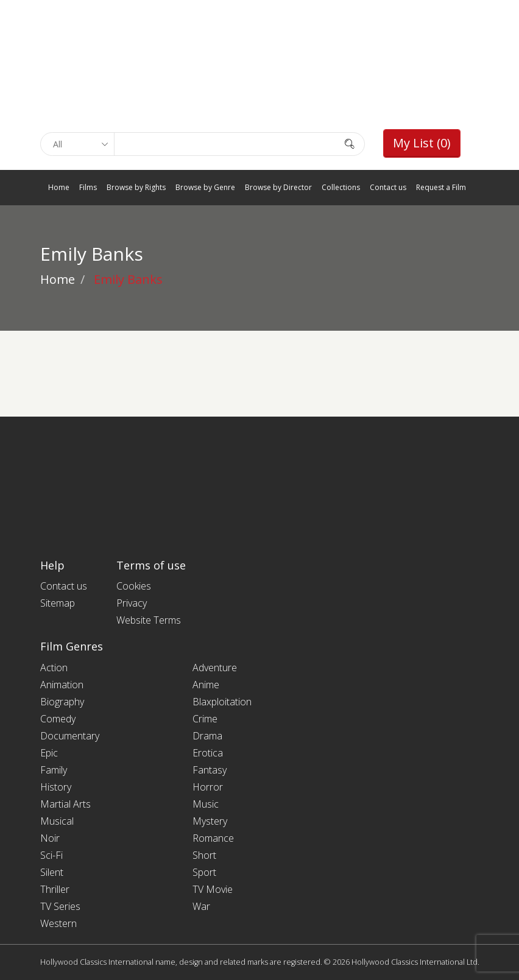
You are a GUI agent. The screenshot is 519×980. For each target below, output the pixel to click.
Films (88, 187)
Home (59, 187)
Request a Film (441, 187)
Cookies (134, 586)
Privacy (132, 603)
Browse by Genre (205, 187)
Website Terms (149, 620)
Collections (341, 187)
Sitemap (58, 603)
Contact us (388, 187)
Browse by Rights (136, 187)
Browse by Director (278, 187)
